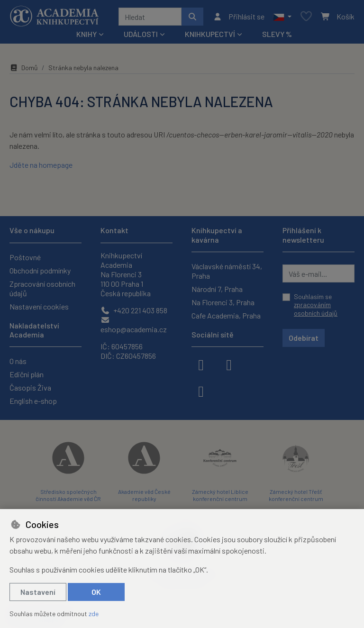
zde (94, 614)
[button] (282, 17)
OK (96, 592)
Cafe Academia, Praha (226, 315)
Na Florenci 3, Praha (223, 302)
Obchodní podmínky (40, 270)
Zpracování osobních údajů (42, 288)
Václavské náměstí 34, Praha (227, 271)
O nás (18, 361)
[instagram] (229, 364)
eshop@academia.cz (134, 325)
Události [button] (141, 34)
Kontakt (114, 230)
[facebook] (201, 364)
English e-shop (33, 401)
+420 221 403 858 (134, 310)
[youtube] (201, 391)
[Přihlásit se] (239, 17)
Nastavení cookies (39, 306)
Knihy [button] (86, 34)
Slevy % (277, 34)
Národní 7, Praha (217, 289)
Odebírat (304, 338)
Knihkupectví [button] (210, 34)
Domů (24, 68)
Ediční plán (27, 374)
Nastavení (38, 592)
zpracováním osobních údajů (316, 309)
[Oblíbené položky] (306, 17)
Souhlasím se (316, 305)
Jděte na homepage (41, 165)
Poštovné (25, 257)
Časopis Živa (30, 387)
